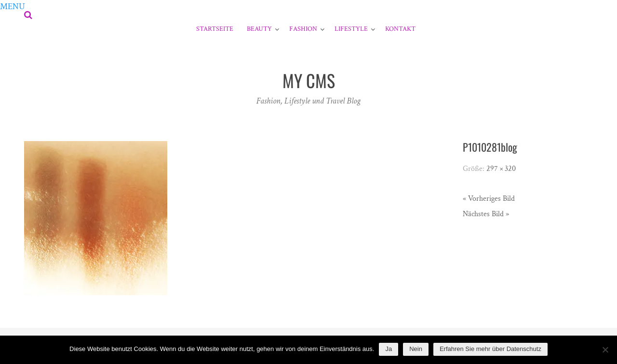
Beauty (259, 29)
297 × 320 (501, 169)
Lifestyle (351, 29)
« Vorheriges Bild (489, 199)
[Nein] (605, 350)
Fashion (303, 29)
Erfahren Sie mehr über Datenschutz (490, 349)
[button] (13, 6)
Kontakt (400, 29)
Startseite (215, 29)
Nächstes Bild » (486, 214)
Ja (389, 349)
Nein (416, 349)
